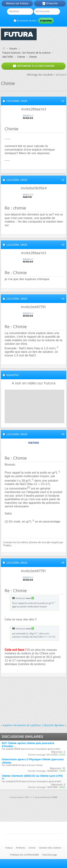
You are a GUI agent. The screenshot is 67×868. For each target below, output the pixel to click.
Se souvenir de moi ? (26, 21)
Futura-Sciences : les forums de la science (26, 53)
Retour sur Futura (17, 3)
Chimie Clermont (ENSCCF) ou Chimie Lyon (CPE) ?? (32, 777)
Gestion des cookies (50, 848)
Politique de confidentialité (24, 855)
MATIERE (8, 57)
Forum (13, 49)
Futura (9, 848)
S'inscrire (50, 4)
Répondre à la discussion (33, 66)
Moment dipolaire (54, 725)
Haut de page (50, 855)
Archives (21, 848)
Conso (32, 848)
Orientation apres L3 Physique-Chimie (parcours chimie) (33, 761)
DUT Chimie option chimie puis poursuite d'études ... (28, 745)
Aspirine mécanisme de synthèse (22, 725)
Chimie (21, 57)
